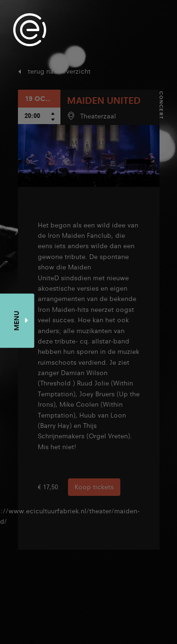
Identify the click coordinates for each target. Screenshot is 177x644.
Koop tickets (94, 487)
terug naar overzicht (59, 71)
